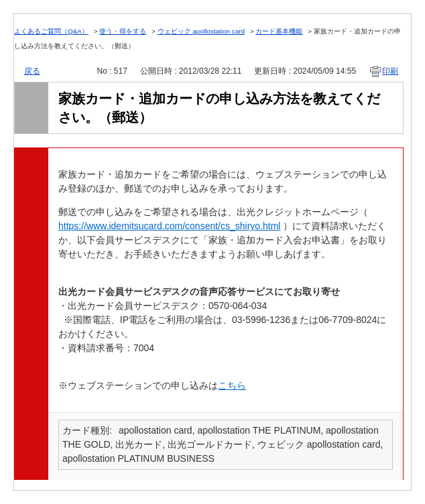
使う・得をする (123, 31)
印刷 (390, 71)
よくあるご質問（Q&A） (51, 31)
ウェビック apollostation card (201, 31)
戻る (32, 71)
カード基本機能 (279, 31)
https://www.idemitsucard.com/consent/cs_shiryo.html (169, 226)
